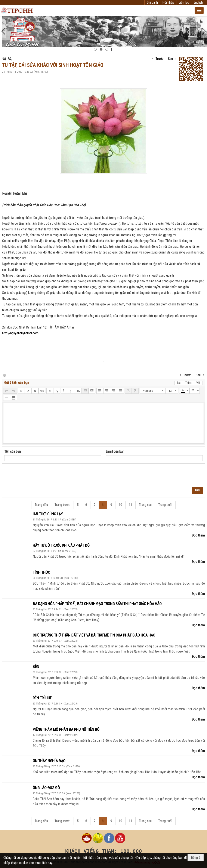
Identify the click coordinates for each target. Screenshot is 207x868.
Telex (189, 383)
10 (120, 505)
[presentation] (37, 474)
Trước (160, 59)
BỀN (36, 667)
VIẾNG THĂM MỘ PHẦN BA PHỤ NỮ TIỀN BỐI (67, 729)
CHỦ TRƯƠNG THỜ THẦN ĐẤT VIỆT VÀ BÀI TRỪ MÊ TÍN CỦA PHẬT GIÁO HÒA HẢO (94, 635)
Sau (170, 59)
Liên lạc (184, 2)
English (198, 2)
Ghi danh (152, 2)
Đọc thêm (198, 535)
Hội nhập (168, 2)
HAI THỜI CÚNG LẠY (48, 514)
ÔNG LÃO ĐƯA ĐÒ (46, 788)
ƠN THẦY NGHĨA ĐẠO (49, 761)
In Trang (4, 375)
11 (130, 505)
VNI (198, 383)
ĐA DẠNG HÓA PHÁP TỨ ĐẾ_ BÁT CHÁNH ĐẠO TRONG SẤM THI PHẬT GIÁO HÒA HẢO (97, 604)
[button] (199, 10)
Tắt (179, 383)
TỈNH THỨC (41, 572)
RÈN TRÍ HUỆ (42, 698)
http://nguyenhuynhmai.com (20, 333)
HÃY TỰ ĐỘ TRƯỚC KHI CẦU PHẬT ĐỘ (61, 545)
